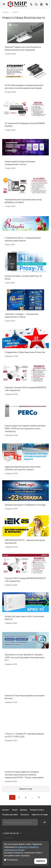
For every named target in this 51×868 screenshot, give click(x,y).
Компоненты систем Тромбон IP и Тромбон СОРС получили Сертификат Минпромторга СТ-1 (25, 657)
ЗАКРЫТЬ (41, 861)
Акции (15, 810)
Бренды (24, 810)
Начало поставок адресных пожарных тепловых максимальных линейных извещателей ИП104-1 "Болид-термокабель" (25, 775)
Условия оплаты (37, 810)
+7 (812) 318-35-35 (10, 833)
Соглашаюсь (11, 860)
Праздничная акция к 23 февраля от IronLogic (25, 505)
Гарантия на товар (40, 814)
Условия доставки (10, 814)
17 (39, 797)
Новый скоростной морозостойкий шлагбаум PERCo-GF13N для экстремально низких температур (25, 428)
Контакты (25, 814)
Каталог (6, 810)
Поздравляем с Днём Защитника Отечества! (25, 352)
